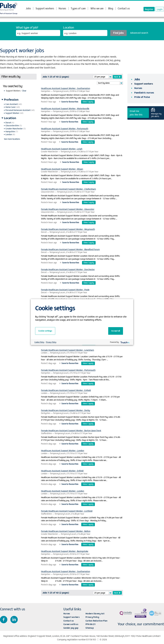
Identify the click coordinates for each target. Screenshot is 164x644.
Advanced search (139, 33)
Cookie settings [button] (45, 331)
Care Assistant (12, 104)
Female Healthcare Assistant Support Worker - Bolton (66, 531)
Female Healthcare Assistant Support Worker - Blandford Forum (70, 249)
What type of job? (27, 27)
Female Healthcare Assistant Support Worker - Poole (65, 289)
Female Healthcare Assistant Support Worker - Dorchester (68, 269)
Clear (24, 91)
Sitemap (90, 628)
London (9, 134)
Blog (111, 8)
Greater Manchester (14, 129)
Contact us (124, 8)
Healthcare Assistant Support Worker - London (63, 450)
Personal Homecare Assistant (18, 110)
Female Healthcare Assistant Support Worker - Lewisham (68, 350)
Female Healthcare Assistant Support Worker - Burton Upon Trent (71, 430)
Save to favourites (70, 102)
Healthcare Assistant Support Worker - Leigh (62, 149)
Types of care (78, 8)
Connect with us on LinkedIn (14, 620)
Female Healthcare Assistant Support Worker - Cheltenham (68, 189)
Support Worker (12, 113)
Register (149, 9)
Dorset (8, 123)
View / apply (88, 102)
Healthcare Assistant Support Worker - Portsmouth (65, 128)
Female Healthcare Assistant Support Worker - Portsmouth (68, 370)
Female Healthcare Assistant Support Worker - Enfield (66, 390)
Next (116, 77)
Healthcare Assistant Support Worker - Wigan (62, 169)
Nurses (62, 8)
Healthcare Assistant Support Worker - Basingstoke (65, 551)
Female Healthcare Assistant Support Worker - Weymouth (68, 229)
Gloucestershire (12, 125)
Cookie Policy (39, 342)
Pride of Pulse (142, 97)
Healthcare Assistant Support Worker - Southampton (66, 88)
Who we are (97, 8)
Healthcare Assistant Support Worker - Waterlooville (65, 108)
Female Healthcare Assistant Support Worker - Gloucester (68, 209)
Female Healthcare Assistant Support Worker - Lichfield (67, 511)
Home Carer (11, 107)
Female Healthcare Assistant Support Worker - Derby (66, 410)
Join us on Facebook (4, 620)
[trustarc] (125, 342)
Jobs (28, 8)
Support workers (45, 8)
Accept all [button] (116, 331)
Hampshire (10, 131)
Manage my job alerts (156, 115)
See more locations (12, 139)
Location (69, 27)
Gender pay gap (71, 628)
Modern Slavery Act (95, 613)
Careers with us (71, 624)
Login (160, 9)
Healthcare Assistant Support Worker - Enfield (62, 471)
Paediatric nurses (144, 92)
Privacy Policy (92, 617)
